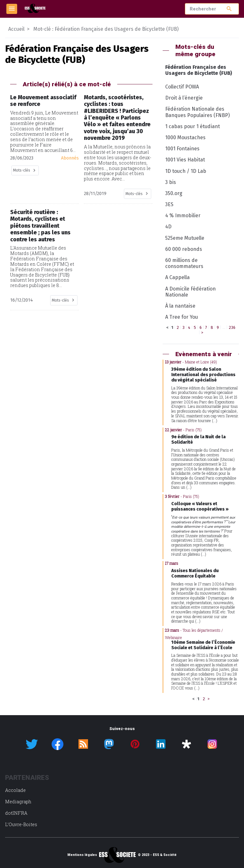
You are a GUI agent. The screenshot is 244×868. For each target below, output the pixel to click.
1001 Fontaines (182, 149)
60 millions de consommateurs (184, 263)
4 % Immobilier (183, 215)
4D (168, 227)
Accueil (16, 29)
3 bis (171, 182)
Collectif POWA (182, 87)
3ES (169, 204)
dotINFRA (16, 813)
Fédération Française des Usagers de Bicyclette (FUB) (199, 70)
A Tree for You (182, 317)
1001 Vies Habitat (185, 160)
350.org (174, 193)
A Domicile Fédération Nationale (190, 292)
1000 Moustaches (185, 137)
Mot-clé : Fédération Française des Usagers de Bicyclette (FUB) (106, 29)
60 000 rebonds (184, 249)
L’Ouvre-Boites (21, 824)
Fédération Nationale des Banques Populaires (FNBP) (197, 112)
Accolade (15, 790)
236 (232, 327)
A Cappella (177, 277)
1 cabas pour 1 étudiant (193, 126)
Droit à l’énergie (184, 98)
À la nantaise (180, 306)
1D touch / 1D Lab (186, 171)
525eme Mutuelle (185, 238)
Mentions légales (82, 855)
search (229, 9)
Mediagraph (18, 802)
